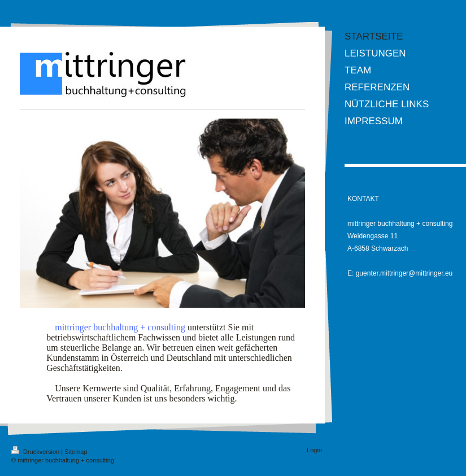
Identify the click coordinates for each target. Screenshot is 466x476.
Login (314, 450)
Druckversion (36, 452)
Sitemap (76, 452)
